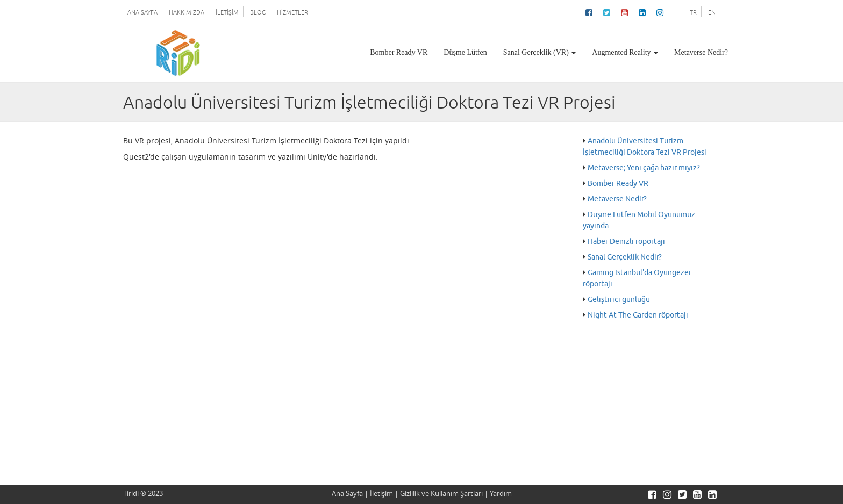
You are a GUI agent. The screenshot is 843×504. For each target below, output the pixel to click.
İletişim (381, 494)
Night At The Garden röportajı (638, 315)
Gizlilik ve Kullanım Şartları (441, 494)
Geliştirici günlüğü (619, 300)
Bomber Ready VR (399, 52)
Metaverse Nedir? (701, 52)
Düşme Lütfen (465, 52)
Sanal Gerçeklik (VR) (540, 52)
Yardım (501, 494)
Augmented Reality (625, 52)
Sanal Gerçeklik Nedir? (625, 257)
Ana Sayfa (347, 494)
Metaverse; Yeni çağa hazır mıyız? (644, 168)
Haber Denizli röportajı (626, 242)
